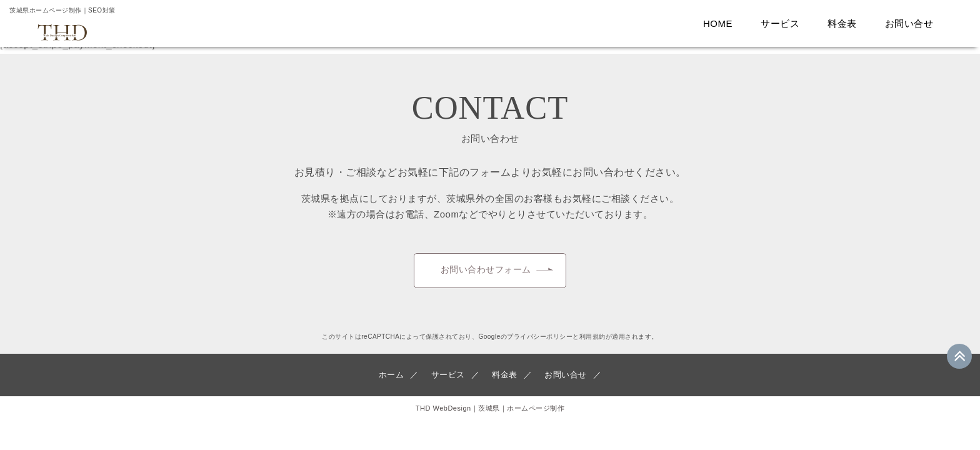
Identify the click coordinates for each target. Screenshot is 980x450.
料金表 (845, 23)
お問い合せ (912, 23)
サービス (783, 23)
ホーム (395, 383)
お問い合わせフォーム (485, 274)
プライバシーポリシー (540, 345)
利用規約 (592, 345)
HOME (721, 23)
